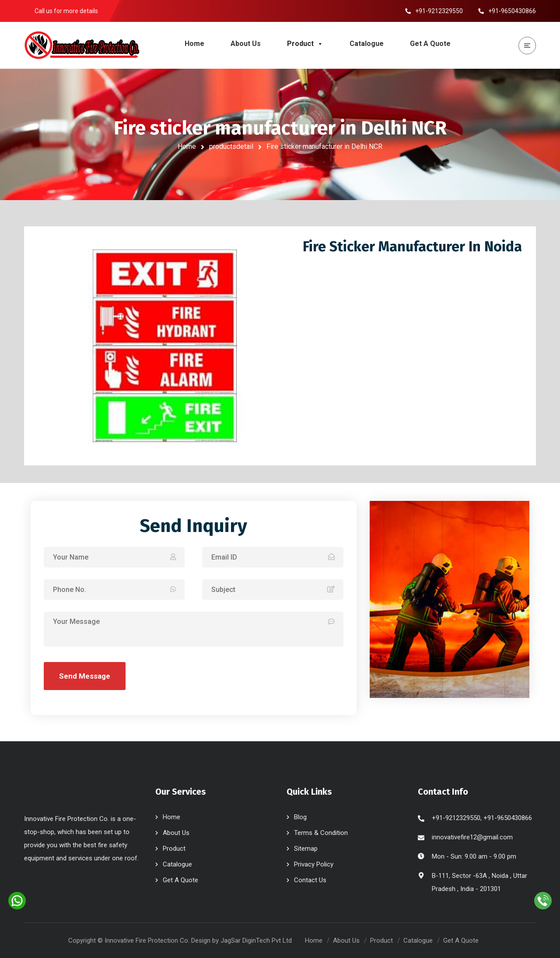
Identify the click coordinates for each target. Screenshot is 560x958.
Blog (300, 817)
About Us (246, 44)
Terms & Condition (321, 833)
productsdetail (231, 146)
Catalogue (367, 44)
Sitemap (306, 849)
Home (194, 44)
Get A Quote (430, 44)
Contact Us (310, 880)
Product (305, 44)
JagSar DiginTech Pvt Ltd (256, 940)
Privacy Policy (314, 864)
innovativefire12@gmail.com (472, 837)
